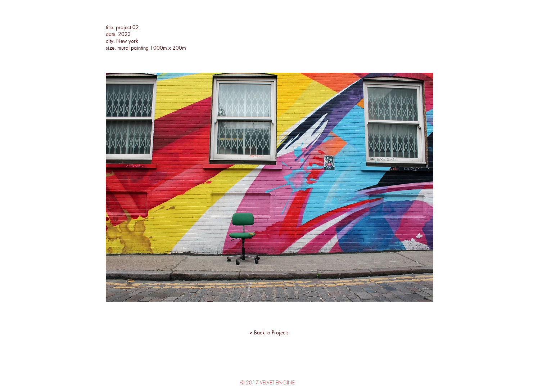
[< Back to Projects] (269, 333)
